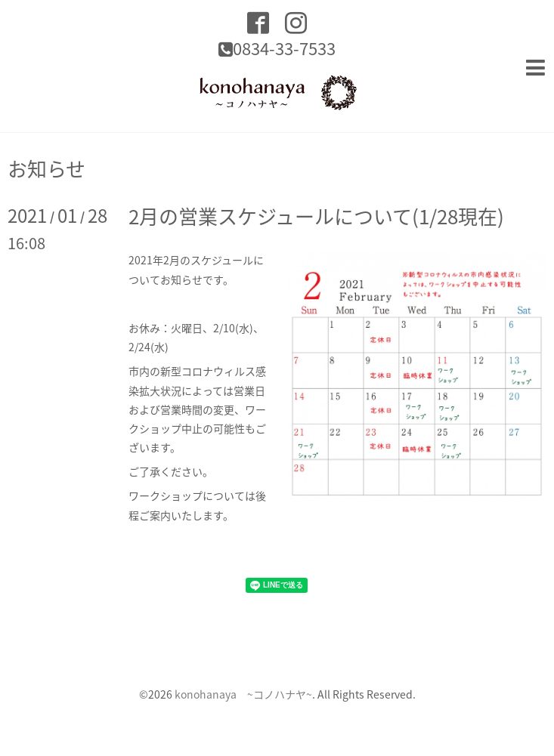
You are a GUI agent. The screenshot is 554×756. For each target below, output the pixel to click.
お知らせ (46, 168)
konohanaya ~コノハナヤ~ (243, 694)
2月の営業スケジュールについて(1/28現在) (316, 216)
